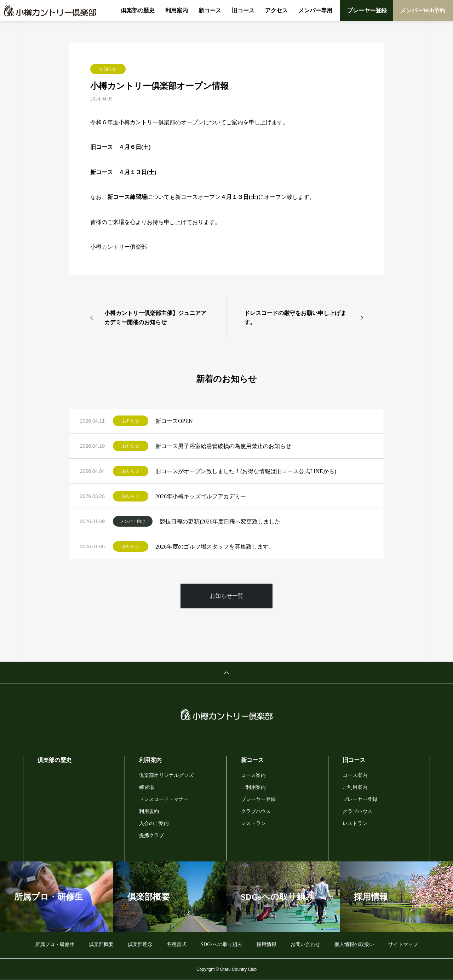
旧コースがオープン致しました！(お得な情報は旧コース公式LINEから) (246, 471)
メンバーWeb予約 (423, 10)
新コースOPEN (174, 421)
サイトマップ (403, 944)
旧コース (243, 10)
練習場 (147, 787)
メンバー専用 (315, 10)
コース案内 (253, 775)
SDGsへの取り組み (221, 944)
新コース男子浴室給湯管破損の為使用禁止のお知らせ (223, 446)
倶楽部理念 (140, 944)
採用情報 (266, 944)
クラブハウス (256, 811)
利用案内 (177, 10)
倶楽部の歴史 (138, 10)
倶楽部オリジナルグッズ (166, 775)
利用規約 (149, 811)
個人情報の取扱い (354, 944)
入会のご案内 (154, 823)
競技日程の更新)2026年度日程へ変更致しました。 (223, 521)
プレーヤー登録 (367, 10)
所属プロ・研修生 (55, 944)
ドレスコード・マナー (164, 799)
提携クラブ (151, 835)
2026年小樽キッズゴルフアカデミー (201, 496)
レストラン (253, 823)
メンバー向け (133, 521)
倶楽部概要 (101, 944)
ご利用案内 (253, 787)
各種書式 (177, 944)
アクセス (276, 10)
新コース (210, 10)
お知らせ (108, 69)
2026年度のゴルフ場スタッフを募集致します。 (215, 547)
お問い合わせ (305, 944)
